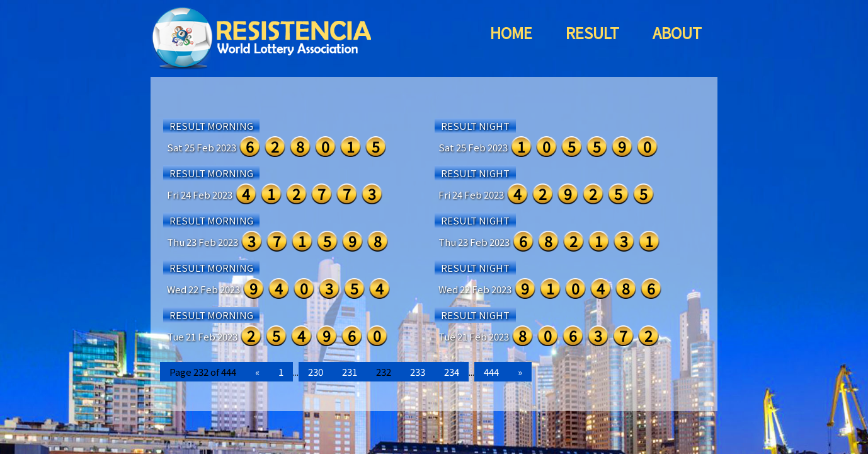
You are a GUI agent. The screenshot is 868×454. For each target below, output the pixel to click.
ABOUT (677, 32)
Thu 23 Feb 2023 (203, 242)
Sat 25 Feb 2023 (202, 147)
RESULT (592, 32)
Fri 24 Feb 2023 (200, 195)
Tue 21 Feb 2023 (202, 336)
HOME (511, 32)
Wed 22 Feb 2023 (203, 289)
